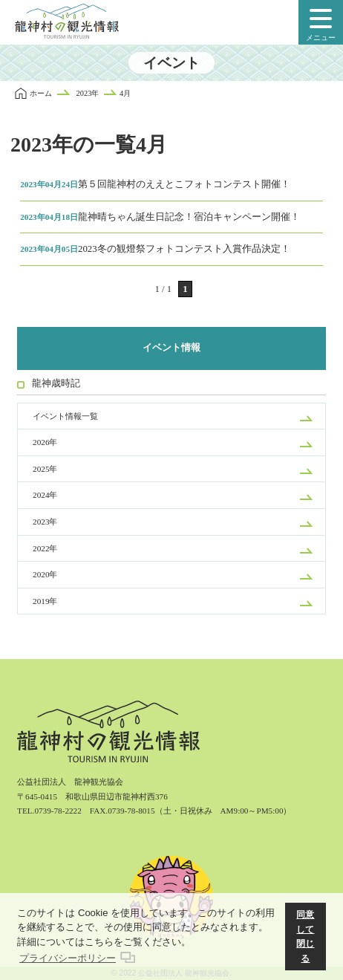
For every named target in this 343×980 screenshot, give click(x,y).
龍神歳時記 (56, 383)
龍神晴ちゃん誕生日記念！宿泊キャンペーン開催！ (160, 217)
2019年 (45, 601)
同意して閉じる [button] (305, 936)
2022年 (45, 548)
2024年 (45, 495)
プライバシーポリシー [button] (68, 958)
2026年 (45, 442)
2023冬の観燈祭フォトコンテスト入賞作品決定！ (155, 249)
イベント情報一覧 (65, 416)
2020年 (45, 574)
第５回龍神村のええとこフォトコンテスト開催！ (155, 184)
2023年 (45, 522)
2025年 (45, 469)
